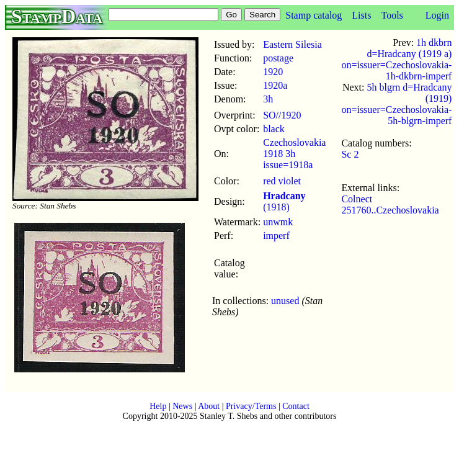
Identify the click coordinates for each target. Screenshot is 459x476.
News (182, 406)
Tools (392, 15)
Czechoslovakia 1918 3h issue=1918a (294, 154)
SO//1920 (282, 115)
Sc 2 (350, 154)
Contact (296, 406)
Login (437, 15)
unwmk (278, 222)
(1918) (284, 201)
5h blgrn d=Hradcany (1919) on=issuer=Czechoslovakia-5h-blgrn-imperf (396, 104)
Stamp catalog (314, 15)
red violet (282, 181)
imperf (276, 236)
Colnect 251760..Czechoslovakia (390, 204)
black (274, 129)
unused (285, 301)
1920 (273, 72)
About (209, 406)
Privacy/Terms (251, 406)
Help (158, 406)
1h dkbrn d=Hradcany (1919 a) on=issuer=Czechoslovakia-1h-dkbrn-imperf (396, 59)
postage (278, 58)
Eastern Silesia (292, 44)
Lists (361, 15)
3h (268, 99)
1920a (275, 85)
